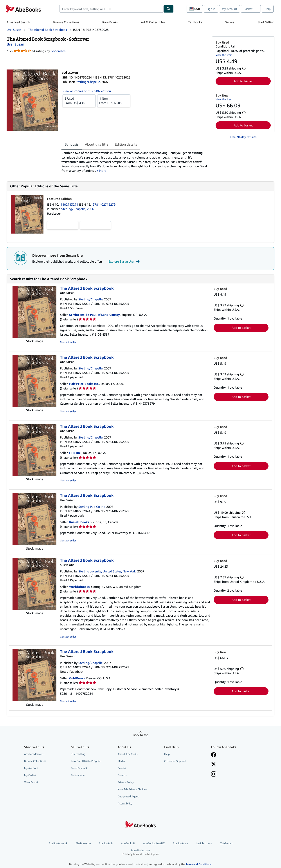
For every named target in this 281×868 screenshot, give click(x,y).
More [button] (103, 171)
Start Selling (266, 22)
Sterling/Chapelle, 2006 (78, 209)
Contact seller (68, 343)
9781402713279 (104, 205)
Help (268, 9)
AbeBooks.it (128, 844)
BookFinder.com (140, 853)
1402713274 (70, 205)
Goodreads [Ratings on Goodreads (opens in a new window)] (58, 51)
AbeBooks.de (83, 844)
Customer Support (175, 761)
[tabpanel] (135, 162)
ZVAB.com (226, 844)
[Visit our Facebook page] (214, 756)
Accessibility (125, 804)
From (79, 101)
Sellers (230, 22)
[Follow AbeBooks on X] (214, 765)
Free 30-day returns (243, 137)
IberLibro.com (204, 844)
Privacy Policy (126, 783)
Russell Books (79, 522)
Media (121, 761)
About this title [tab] (97, 144)
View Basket (31, 783)
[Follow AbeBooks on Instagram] (214, 775)
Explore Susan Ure (125, 262)
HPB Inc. (75, 453)
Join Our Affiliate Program (86, 761)
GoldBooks (77, 679)
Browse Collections (66, 22)
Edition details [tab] (126, 144)
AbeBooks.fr (106, 844)
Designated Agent (128, 797)
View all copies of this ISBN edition (87, 91)
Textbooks (195, 22)
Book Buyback (79, 768)
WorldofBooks (79, 587)
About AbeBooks (128, 754)
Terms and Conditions (198, 865)
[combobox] (111, 9)
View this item (224, 55)
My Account (230, 9)
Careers (122, 768)
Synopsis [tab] (72, 144)
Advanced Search (18, 22)
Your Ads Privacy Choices (132, 790)
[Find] (169, 9)
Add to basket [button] (243, 81)
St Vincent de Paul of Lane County (95, 315)
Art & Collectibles (153, 22)
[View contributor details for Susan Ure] (15, 44)
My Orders (30, 776)
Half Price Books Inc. (84, 384)
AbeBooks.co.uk (58, 844)
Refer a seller (78, 776)
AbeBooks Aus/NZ (154, 844)
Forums (122, 776)
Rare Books (110, 22)
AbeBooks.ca (180, 844)
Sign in (211, 9)
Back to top (141, 735)
